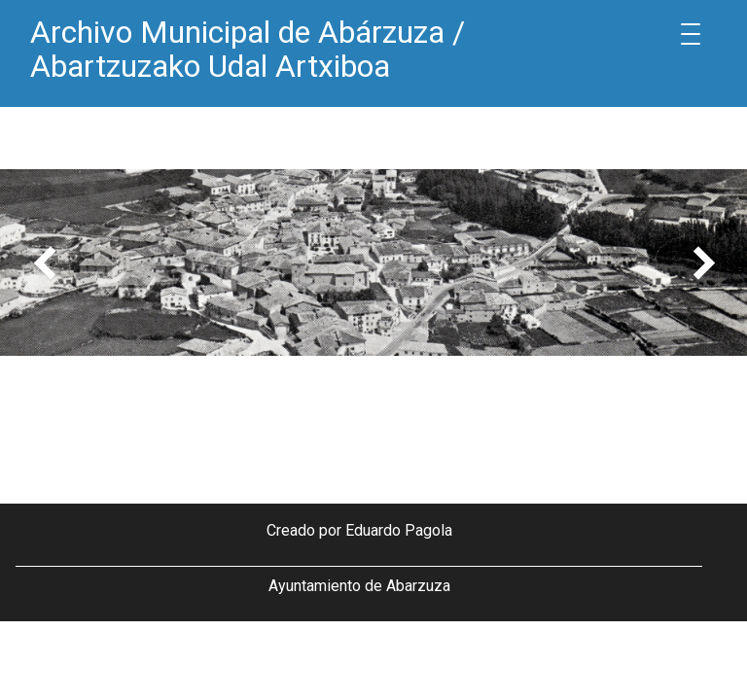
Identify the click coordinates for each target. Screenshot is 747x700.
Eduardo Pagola (399, 530)
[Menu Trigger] (691, 34)
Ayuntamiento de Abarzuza (359, 586)
